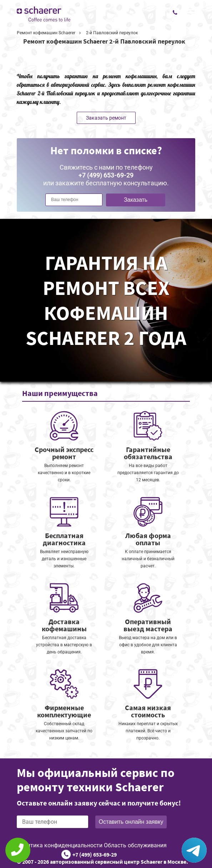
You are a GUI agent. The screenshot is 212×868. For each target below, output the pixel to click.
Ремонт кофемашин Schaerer (46, 33)
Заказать (136, 200)
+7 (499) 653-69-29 (95, 854)
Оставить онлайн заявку (131, 822)
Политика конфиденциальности (60, 845)
